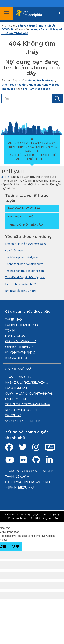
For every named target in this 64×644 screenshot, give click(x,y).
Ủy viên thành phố (19, 352)
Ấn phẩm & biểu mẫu (20, 487)
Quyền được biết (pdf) (45, 515)
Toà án (10, 330)
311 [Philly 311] (4, 177)
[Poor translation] (16, 547)
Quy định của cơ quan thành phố (29, 394)
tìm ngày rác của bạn (42, 80)
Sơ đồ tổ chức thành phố (23, 421)
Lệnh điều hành (16, 399)
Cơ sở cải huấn (14, 250)
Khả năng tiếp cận (46, 518)
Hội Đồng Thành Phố (20, 325)
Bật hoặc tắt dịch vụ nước (21, 291)
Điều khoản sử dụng (18, 515)
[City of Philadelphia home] (30, 13)
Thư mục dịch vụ (17, 477)
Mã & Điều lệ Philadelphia (25, 383)
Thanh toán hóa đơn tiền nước (24, 264)
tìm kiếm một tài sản (36, 89)
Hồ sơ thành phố (17, 388)
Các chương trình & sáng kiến (27, 482)
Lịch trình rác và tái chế (19, 284)
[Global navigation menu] (6, 13)
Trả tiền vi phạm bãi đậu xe (22, 257)
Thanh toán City (18, 377)
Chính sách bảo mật (21, 518)
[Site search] (59, 13)
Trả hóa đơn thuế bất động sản (24, 271)
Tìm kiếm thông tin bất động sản (25, 277)
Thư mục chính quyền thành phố (29, 471)
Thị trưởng (13, 319)
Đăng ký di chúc (17, 358)
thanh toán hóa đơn (14, 85)
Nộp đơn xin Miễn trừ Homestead (26, 244)
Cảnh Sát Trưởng (18, 347)
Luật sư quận (15, 336)
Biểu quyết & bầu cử (20, 410)
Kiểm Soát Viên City (20, 341)
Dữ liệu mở (13, 415)
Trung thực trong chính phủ (27, 404)
